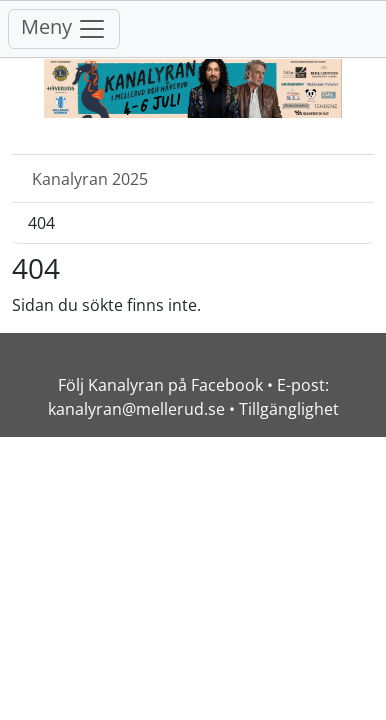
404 (41, 223)
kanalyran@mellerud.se (136, 409)
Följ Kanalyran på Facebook (160, 385)
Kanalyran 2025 (90, 179)
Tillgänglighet (289, 409)
